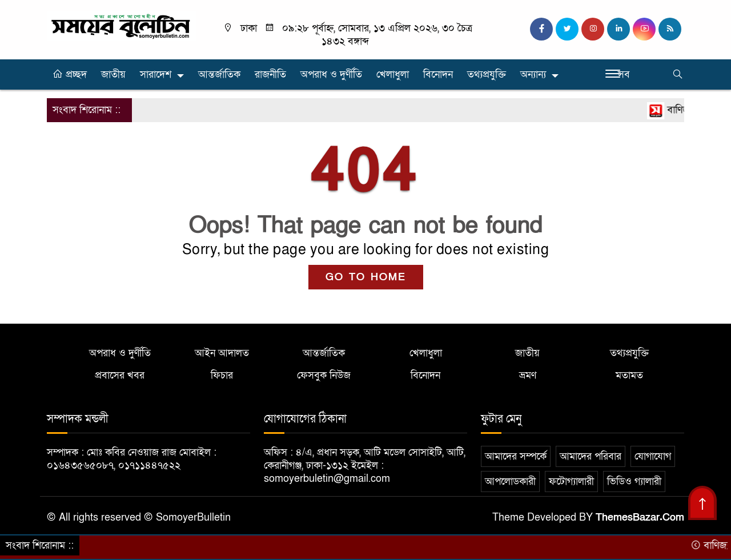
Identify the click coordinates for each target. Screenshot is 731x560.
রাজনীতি (270, 74)
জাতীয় (113, 74)
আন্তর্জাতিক (219, 74)
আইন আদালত (222, 353)
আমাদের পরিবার (591, 456)
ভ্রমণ (528, 375)
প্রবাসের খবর (120, 375)
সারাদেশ (156, 74)
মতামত (629, 375)
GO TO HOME (366, 277)
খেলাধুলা (393, 74)
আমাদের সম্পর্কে (516, 456)
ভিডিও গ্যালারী (634, 482)
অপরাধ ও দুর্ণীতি (331, 74)
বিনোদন (438, 74)
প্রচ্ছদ (70, 74)
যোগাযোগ (653, 456)
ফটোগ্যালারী (571, 482)
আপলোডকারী (510, 482)
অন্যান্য (533, 74)
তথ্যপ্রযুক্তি (487, 74)
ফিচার (222, 375)
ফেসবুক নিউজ (324, 375)
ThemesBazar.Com (640, 517)
